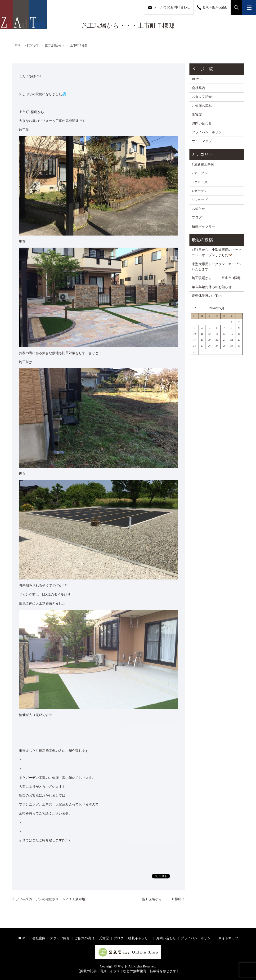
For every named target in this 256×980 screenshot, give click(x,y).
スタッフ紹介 (202, 97)
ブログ (32, 45)
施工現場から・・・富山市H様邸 (216, 278)
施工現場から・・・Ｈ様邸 (162, 899)
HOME (197, 79)
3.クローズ (200, 182)
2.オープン (200, 173)
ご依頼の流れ (202, 106)
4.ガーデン (200, 191)
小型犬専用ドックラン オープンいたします (217, 267)
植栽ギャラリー (203, 226)
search (237, 7)
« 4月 (196, 308)
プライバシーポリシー (208, 132)
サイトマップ (202, 141)
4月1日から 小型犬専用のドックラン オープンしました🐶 (217, 252)
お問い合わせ (202, 123)
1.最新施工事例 (203, 164)
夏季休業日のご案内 (207, 296)
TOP (18, 45)
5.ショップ (200, 200)
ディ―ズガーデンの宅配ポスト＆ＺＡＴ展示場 (50, 899)
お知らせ (198, 209)
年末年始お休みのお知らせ (212, 287)
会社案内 (198, 88)
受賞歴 (197, 114)
